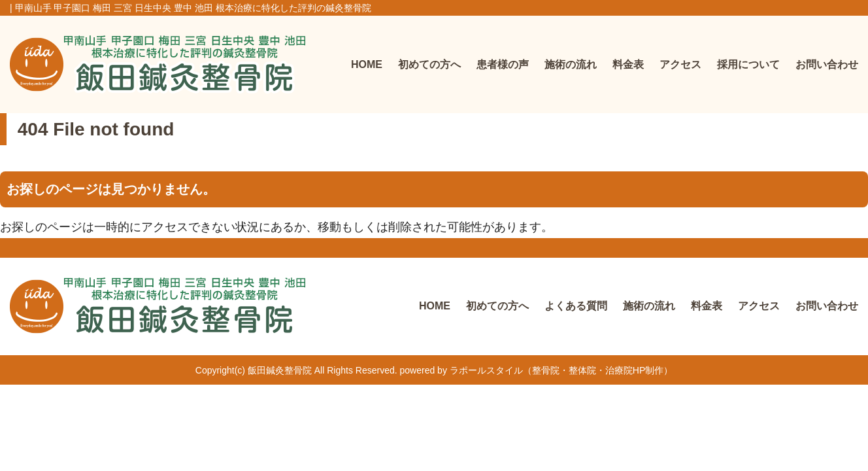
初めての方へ (429, 64)
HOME (367, 64)
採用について (748, 64)
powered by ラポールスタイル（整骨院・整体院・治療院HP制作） (537, 370)
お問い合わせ (827, 64)
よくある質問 (576, 306)
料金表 (628, 64)
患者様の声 (503, 64)
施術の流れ (571, 64)
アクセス (680, 64)
